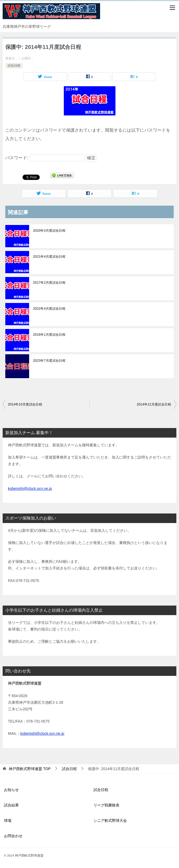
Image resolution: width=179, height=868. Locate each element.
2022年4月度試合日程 (49, 309)
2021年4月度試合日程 (49, 257)
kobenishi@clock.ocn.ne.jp (30, 489)
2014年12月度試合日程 (154, 404)
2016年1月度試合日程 (49, 335)
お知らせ (11, 790)
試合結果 (11, 805)
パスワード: (45, 158)
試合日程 (14, 66)
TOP (30, 769)
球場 (8, 821)
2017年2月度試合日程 (49, 283)
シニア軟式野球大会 (110, 821)
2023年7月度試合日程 (49, 361)
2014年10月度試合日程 (25, 404)
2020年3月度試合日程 (49, 231)
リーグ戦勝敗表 (106, 805)
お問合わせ (13, 836)
